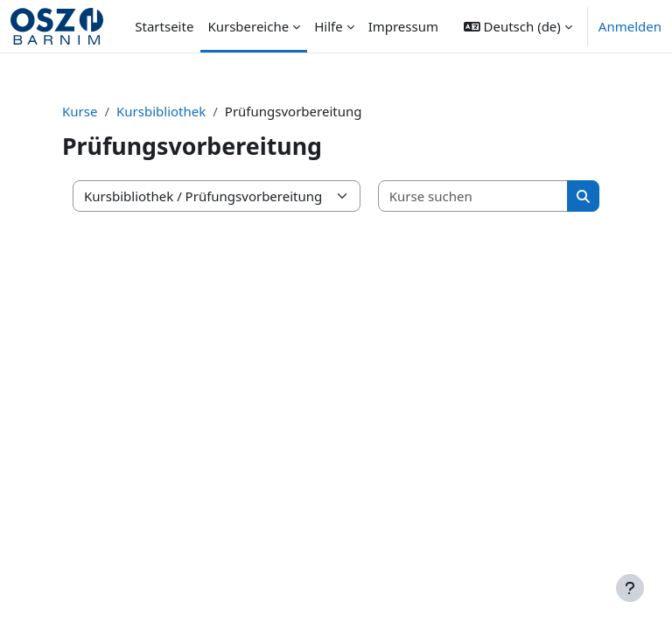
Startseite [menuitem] (164, 26)
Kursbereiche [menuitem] (248, 26)
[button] (518, 26)
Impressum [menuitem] (403, 26)
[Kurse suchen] (474, 196)
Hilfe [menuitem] (328, 26)
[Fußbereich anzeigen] (630, 588)
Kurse (80, 111)
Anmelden (630, 26)
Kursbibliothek (161, 111)
